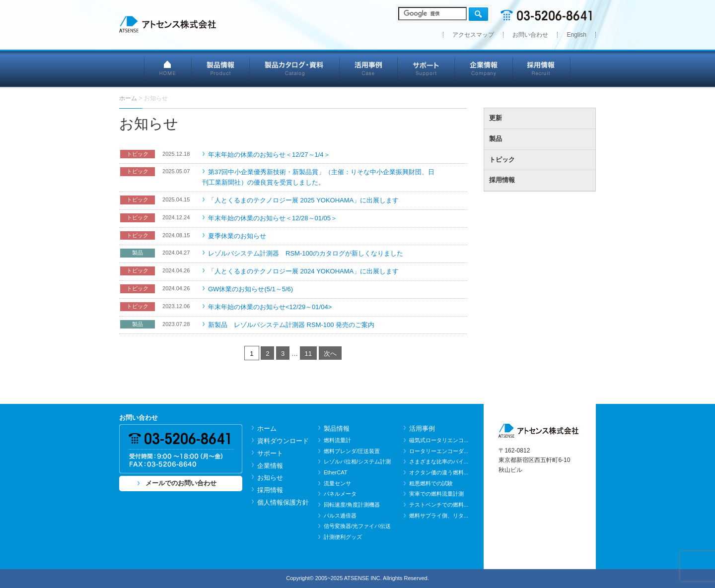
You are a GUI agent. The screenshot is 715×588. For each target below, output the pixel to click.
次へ (330, 354)
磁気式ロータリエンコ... (439, 440)
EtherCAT (336, 472)
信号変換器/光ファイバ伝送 (357, 526)
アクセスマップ (473, 35)
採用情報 (542, 68)
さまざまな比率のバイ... (439, 461)
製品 (496, 139)
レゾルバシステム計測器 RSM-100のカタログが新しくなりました (306, 253)
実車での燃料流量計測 (436, 494)
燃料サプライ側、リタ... (439, 516)
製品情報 (221, 68)
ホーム (267, 428)
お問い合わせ (530, 35)
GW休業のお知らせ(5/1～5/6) (250, 289)
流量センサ (337, 483)
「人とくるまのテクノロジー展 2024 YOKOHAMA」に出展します (303, 271)
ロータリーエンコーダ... (439, 451)
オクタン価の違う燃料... (439, 472)
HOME (168, 68)
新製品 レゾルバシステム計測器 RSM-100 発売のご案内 (291, 325)
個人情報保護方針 (283, 502)
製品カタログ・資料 (295, 68)
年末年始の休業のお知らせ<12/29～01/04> (270, 307)
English (576, 35)
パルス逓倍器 (340, 516)
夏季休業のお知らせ (237, 236)
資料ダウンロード (283, 441)
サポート (426, 68)
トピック (502, 160)
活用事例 (369, 68)
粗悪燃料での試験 (431, 483)
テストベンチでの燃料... (439, 505)
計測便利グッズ (343, 537)
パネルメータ (340, 494)
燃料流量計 (337, 440)
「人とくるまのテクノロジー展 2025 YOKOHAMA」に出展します (303, 200)
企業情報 (484, 68)
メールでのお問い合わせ (181, 483)
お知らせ (270, 478)
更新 (496, 118)
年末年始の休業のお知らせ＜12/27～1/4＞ (269, 155)
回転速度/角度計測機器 (352, 505)
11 (308, 354)
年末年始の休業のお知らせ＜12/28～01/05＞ (273, 218)
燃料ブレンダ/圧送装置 (352, 451)
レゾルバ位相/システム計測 (357, 461)
